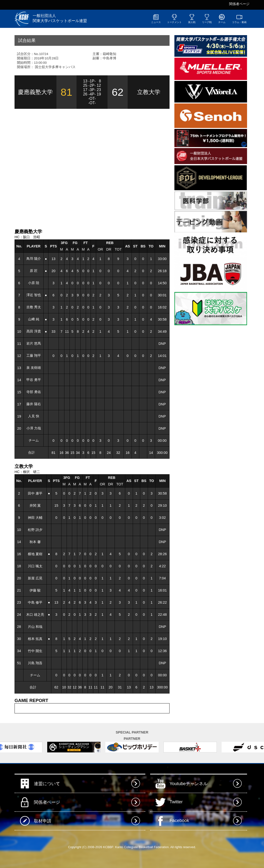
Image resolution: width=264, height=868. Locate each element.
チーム (222, 19)
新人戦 (192, 19)
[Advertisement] (65, 168)
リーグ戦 (207, 19)
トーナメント (174, 19)
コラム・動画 (239, 19)
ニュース (156, 19)
